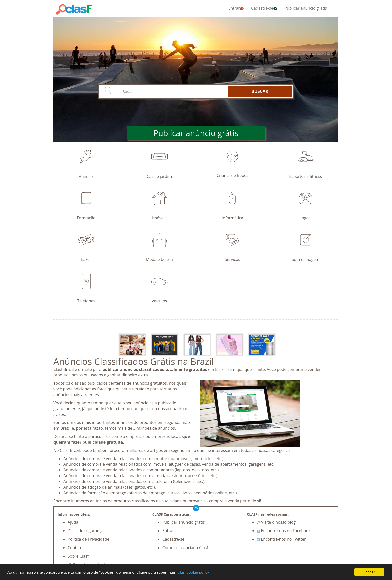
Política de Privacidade (89, 539)
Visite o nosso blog (276, 522)
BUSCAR (260, 91)
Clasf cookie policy (193, 572)
